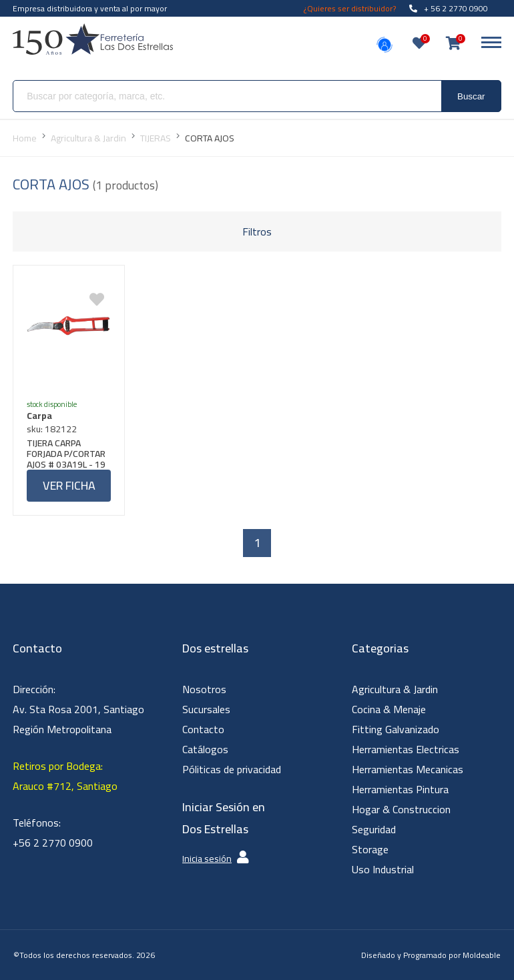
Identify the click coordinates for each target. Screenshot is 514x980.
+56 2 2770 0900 (53, 843)
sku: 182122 (52, 429)
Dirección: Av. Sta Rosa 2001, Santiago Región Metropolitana (78, 709)
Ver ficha (69, 485)
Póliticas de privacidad (232, 769)
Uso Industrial (383, 869)
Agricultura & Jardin (395, 689)
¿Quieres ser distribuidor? (350, 8)
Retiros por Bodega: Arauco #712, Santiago (65, 776)
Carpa (39, 416)
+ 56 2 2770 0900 (449, 8)
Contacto (203, 729)
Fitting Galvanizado (396, 729)
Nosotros (204, 689)
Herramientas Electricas (406, 749)
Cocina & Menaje (389, 709)
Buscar (471, 96)
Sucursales (206, 709)
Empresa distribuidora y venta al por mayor (90, 8)
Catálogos (205, 749)
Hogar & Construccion (401, 809)
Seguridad (374, 829)
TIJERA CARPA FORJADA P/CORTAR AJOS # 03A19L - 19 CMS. (66, 454)
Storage (370, 849)
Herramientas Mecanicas (408, 769)
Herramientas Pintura (400, 789)
